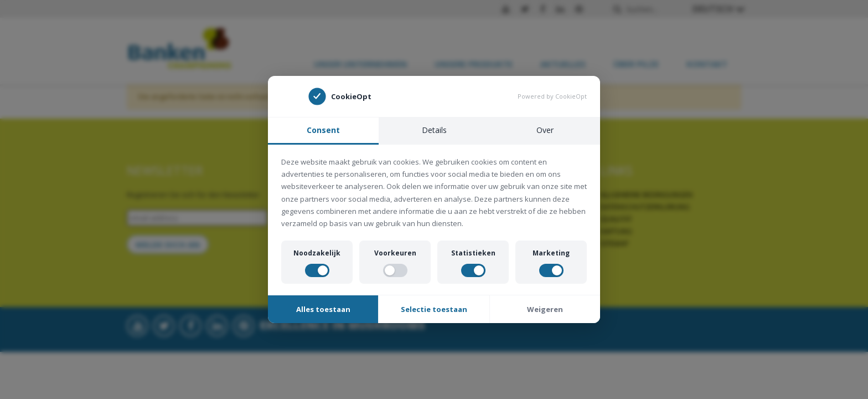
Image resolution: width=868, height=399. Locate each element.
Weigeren (545, 309)
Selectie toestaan (434, 309)
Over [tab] (545, 130)
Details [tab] (434, 130)
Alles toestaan (323, 309)
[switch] (317, 270)
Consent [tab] (323, 130)
